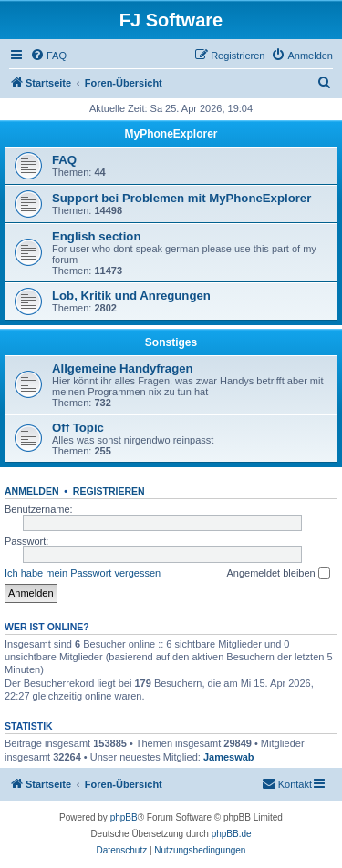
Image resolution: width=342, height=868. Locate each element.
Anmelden (32, 491)
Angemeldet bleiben (278, 574)
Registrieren (109, 491)
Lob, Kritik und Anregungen (131, 296)
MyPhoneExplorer (171, 134)
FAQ (64, 160)
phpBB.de (232, 834)
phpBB (124, 817)
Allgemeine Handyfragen (123, 368)
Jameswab (229, 757)
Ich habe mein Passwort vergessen (83, 573)
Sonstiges (171, 342)
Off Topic (78, 428)
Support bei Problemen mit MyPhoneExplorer (181, 198)
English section (96, 236)
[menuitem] (48, 56)
